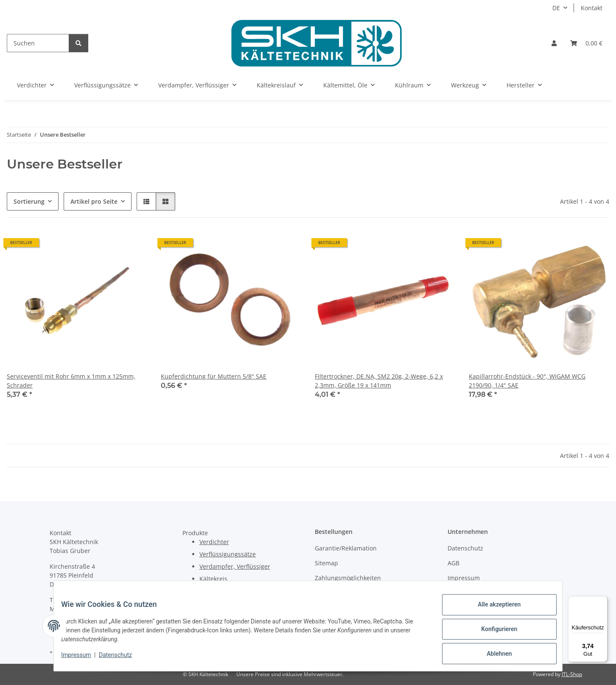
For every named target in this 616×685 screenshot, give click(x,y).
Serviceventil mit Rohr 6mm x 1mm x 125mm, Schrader (71, 381)
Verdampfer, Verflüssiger (235, 566)
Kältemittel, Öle (221, 591)
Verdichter (214, 542)
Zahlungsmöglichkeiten (348, 578)
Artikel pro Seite (94, 201)
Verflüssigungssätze (228, 554)
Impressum (82, 659)
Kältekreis (213, 579)
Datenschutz (122, 659)
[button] (554, 43)
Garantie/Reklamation (346, 548)
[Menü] (602, 601)
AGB (454, 563)
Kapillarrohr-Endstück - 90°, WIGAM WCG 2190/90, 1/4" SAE (527, 381)
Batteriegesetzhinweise (481, 593)
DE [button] (556, 8)
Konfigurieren (493, 633)
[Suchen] (38, 43)
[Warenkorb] (586, 43)
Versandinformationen (347, 593)
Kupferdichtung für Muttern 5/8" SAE (214, 376)
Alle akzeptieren (493, 611)
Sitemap (326, 563)
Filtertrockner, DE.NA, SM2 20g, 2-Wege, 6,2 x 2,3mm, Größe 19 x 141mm (379, 381)
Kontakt (592, 8)
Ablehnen (493, 655)
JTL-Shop (572, 674)
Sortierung (29, 201)
